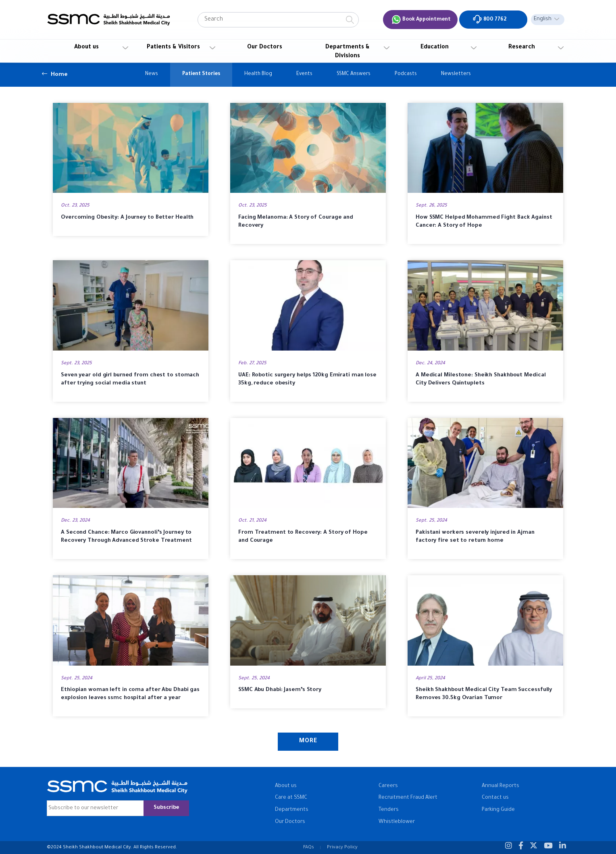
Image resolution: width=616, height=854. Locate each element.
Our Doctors (265, 48)
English (543, 19)
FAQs (309, 848)
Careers (388, 786)
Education (435, 48)
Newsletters (456, 74)
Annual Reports (500, 786)
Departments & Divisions (348, 52)
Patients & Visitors (173, 48)
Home (55, 74)
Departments (292, 810)
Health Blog (258, 74)
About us (86, 48)
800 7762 (489, 19)
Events (304, 74)
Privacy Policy (342, 848)
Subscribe (166, 808)
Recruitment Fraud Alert (408, 798)
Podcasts (406, 74)
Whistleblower (397, 822)
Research (522, 48)
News (152, 74)
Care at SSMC (291, 798)
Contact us (495, 798)
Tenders (389, 810)
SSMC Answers (354, 74)
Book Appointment (421, 19)
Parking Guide (498, 810)
